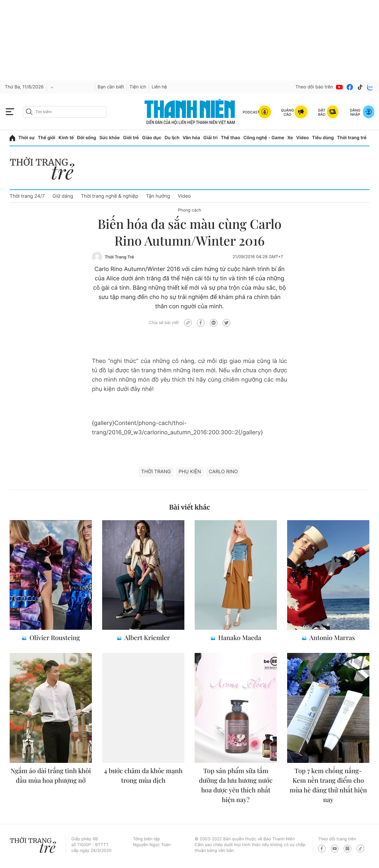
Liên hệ (159, 87)
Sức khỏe (110, 138)
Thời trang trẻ (352, 138)
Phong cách (189, 210)
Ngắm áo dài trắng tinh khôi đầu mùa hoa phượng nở (51, 776)
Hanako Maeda (239, 638)
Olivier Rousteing (54, 638)
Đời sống (87, 138)
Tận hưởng (158, 196)
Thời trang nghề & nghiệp (110, 196)
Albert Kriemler (146, 638)
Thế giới (47, 138)
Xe (290, 138)
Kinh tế (66, 138)
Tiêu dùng (323, 138)
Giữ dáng (63, 196)
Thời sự (26, 138)
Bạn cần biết (111, 87)
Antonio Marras (331, 638)
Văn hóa (192, 138)
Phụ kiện (190, 471)
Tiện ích (138, 87)
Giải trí (210, 138)
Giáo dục (152, 138)
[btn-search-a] (29, 112)
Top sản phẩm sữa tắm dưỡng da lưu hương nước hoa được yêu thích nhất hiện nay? (236, 785)
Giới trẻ (131, 138)
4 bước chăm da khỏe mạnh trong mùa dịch (143, 776)
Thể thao (230, 138)
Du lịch (172, 138)
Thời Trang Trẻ (119, 257)
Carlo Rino (223, 471)
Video (302, 138)
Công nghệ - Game (264, 138)
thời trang (156, 471)
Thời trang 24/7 (27, 196)
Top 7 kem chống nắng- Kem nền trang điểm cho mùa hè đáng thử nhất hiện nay (328, 785)
